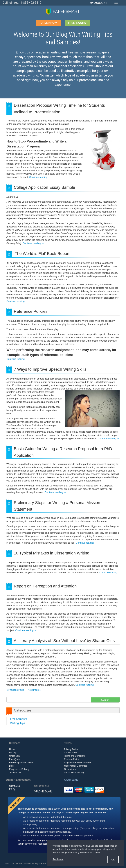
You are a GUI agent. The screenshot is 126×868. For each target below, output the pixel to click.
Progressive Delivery (19, 769)
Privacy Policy (71, 749)
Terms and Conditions (75, 756)
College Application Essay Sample (44, 187)
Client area (15, 786)
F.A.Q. (12, 789)
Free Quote (15, 759)
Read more (58, 859)
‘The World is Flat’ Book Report (42, 254)
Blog (11, 766)
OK (113, 860)
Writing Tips (18, 723)
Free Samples (19, 719)
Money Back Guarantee (76, 766)
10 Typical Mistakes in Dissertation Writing (52, 553)
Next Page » (34, 690)
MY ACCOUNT (98, 3)
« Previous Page (15, 690)
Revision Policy (72, 759)
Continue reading (40, 177)
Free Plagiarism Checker (21, 763)
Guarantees (70, 769)
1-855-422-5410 (31, 3)
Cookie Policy (71, 753)
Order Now (15, 756)
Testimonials (15, 773)
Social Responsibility (74, 773)
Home (12, 749)
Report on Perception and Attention (45, 586)
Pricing (13, 753)
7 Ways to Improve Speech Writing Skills (50, 369)
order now (48, 23)
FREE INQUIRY (78, 23)
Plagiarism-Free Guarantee (77, 763)
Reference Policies (31, 311)
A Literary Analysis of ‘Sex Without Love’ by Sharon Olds (64, 641)
